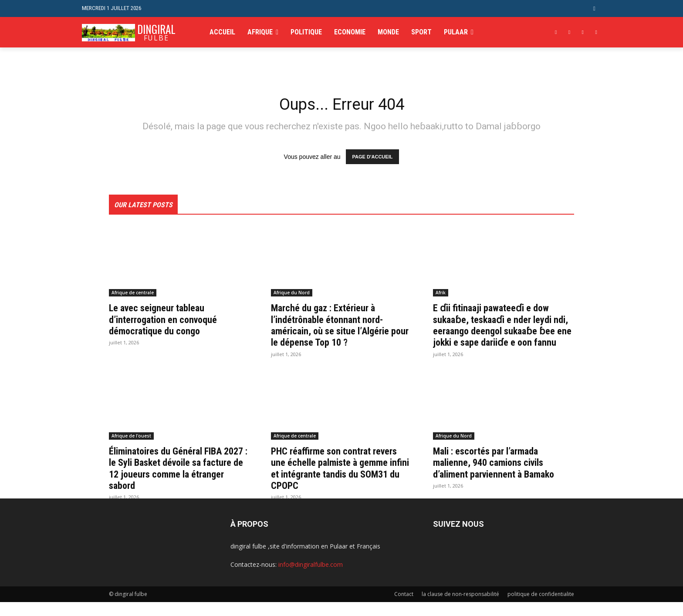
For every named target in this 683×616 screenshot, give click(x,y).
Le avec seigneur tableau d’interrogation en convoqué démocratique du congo (168, 321)
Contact (404, 608)
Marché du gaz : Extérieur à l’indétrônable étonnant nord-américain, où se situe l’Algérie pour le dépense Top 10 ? (337, 327)
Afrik (441, 295)
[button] (594, 8)
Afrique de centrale (133, 295)
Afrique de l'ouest (131, 449)
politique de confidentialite (541, 608)
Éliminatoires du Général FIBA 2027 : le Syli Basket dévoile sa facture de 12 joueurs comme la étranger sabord (176, 482)
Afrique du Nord (292, 295)
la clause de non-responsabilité (460, 608)
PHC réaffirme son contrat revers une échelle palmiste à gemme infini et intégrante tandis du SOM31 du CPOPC (341, 482)
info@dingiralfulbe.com (311, 578)
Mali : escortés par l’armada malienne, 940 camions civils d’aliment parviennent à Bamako (500, 476)
